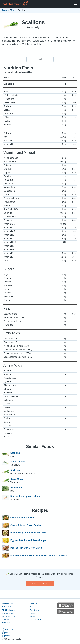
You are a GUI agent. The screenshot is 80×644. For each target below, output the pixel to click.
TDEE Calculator (9, 610)
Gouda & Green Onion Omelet (26, 525)
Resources (6, 622)
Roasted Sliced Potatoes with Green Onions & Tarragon (39, 555)
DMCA (32, 616)
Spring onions (18, 462)
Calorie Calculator (9, 607)
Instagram (8, 633)
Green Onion (17, 479)
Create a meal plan (40, 584)
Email (6, 636)
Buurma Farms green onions (25, 496)
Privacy (33, 613)
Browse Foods (8, 604)
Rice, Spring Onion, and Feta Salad (28, 533)
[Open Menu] (75, 4)
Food (14, 10)
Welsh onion (17, 488)
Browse (6, 10)
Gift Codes (6, 619)
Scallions (33, 22)
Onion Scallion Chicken (22, 518)
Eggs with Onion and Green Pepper (28, 540)
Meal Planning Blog (10, 616)
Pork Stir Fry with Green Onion (26, 548)
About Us (33, 604)
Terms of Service (36, 619)
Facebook (7, 630)
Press (32, 607)
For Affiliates (34, 610)
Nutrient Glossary (9, 613)
